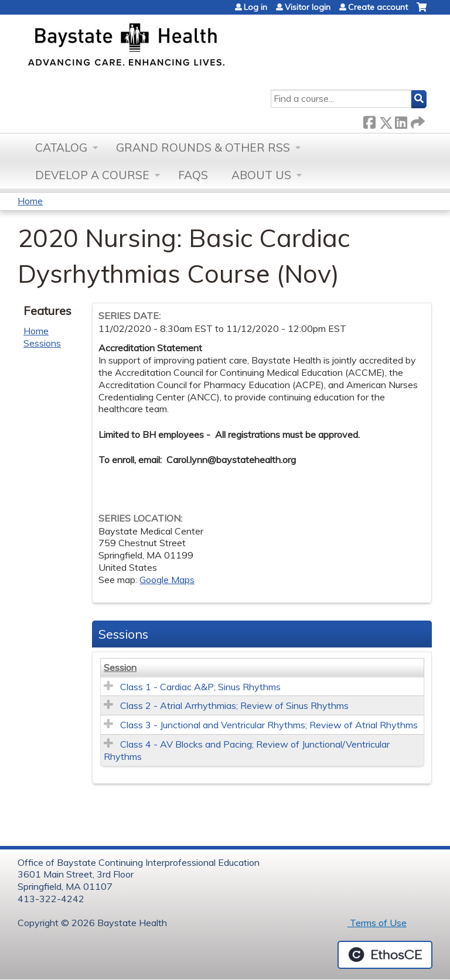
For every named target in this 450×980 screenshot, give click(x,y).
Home (30, 201)
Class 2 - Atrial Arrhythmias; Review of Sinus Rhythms (234, 705)
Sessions (42, 343)
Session (120, 667)
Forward (417, 120)
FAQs (193, 175)
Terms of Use (377, 923)
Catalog (61, 148)
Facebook (369, 120)
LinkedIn (401, 120)
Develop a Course (92, 175)
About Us (261, 175)
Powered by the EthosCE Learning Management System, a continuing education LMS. (385, 955)
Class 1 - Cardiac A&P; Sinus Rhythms (200, 687)
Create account (378, 7)
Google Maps (167, 580)
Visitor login (308, 7)
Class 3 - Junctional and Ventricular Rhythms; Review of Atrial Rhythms (269, 725)
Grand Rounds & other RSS (203, 148)
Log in (255, 7)
